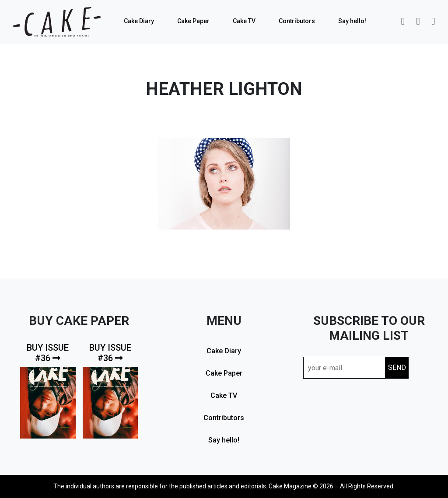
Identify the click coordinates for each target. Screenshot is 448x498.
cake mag (57, 22)
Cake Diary (139, 21)
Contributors (297, 21)
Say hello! (352, 21)
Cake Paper (193, 21)
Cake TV (244, 21)
